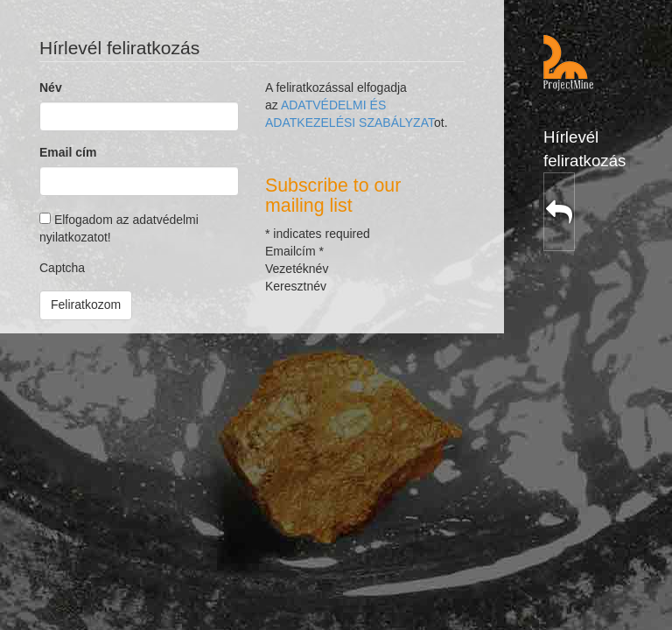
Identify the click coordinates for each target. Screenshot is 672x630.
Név (51, 87)
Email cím (68, 152)
